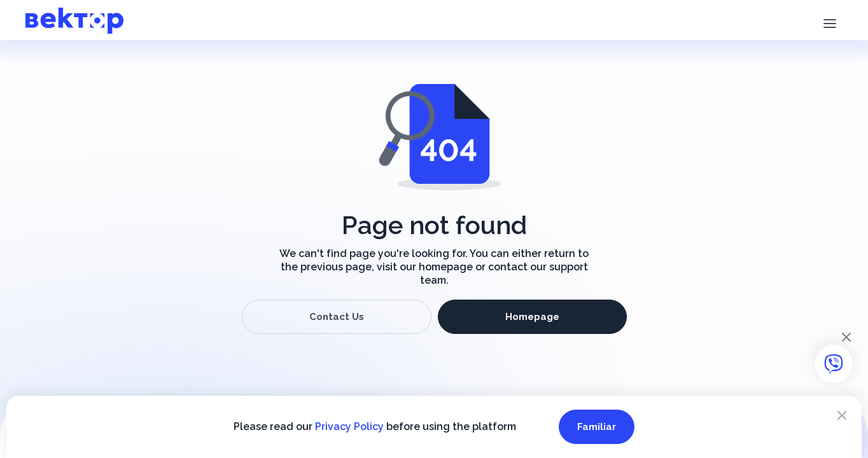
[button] (829, 22)
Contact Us (337, 317)
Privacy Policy (349, 427)
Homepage (532, 317)
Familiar (597, 427)
